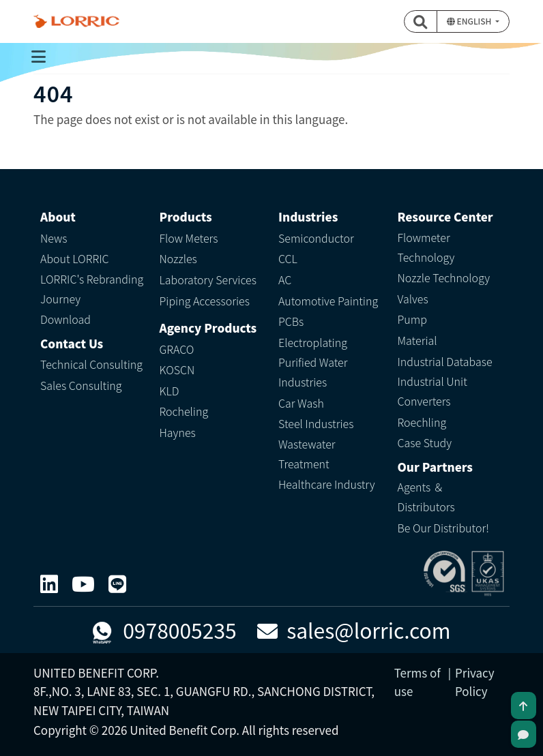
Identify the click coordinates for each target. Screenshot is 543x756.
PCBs (291, 321)
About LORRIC (75, 258)
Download (65, 319)
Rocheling (184, 411)
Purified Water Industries (313, 372)
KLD (170, 391)
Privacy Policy (475, 682)
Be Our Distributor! (443, 528)
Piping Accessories (205, 301)
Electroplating (313, 342)
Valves (413, 299)
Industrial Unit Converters (432, 391)
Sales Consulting (81, 385)
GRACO (177, 349)
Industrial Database (445, 361)
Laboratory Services (208, 279)
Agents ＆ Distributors (426, 497)
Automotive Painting (328, 301)
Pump (412, 319)
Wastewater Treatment (307, 454)
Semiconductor (316, 238)
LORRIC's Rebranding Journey (92, 289)
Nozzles (178, 258)
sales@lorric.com (354, 630)
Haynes (178, 432)
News (54, 238)
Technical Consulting (91, 364)
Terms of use (417, 682)
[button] (421, 21)
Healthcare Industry (327, 484)
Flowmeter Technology (426, 247)
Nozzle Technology (444, 277)
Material (417, 340)
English (470, 21)
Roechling (422, 422)
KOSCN (177, 369)
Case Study (425, 442)
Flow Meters (189, 238)
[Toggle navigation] (38, 57)
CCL (288, 258)
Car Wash (301, 403)
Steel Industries (316, 423)
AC (285, 279)
